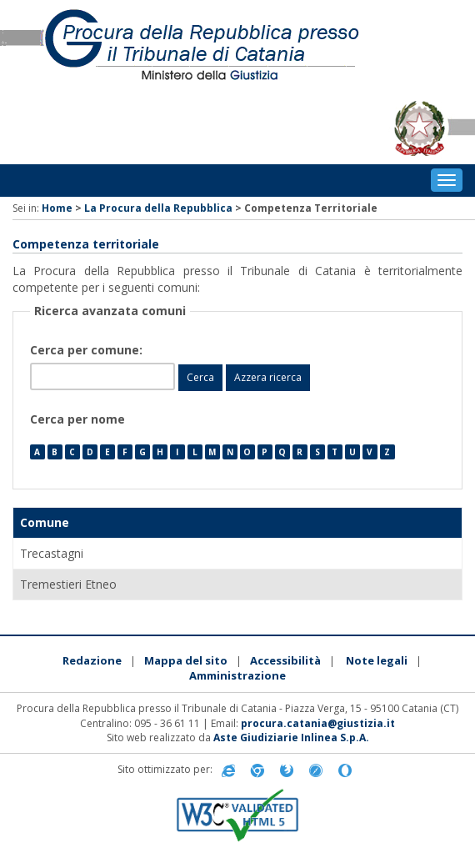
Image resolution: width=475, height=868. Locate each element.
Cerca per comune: (88, 350)
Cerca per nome (77, 419)
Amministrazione (237, 675)
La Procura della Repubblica (158, 208)
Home (57, 208)
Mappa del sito (186, 660)
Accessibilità (285, 660)
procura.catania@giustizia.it (318, 723)
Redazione (92, 660)
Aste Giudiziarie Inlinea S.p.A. (291, 738)
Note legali (377, 660)
